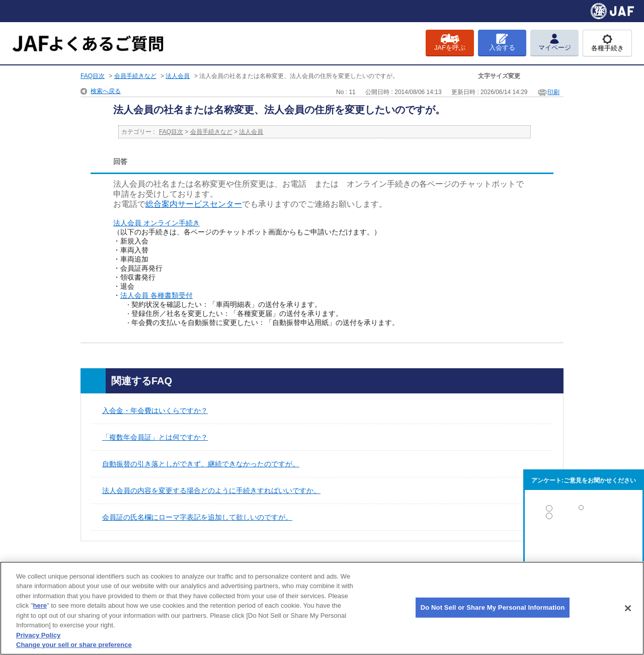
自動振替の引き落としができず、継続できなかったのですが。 (201, 464)
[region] (322, 608)
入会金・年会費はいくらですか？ (155, 411)
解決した (584, 510)
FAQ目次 (93, 76)
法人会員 (178, 76)
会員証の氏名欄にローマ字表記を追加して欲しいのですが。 (197, 517)
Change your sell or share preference (74, 645)
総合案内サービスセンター (194, 204)
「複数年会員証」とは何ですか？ (155, 437)
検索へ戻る (106, 91)
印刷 (553, 92)
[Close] (628, 608)
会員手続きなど (135, 76)
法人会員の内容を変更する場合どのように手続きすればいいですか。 (211, 490)
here (40, 605)
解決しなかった (584, 544)
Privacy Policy (38, 635)
